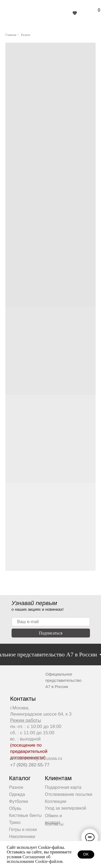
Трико (15, 822)
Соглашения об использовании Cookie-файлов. (35, 859)
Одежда (17, 794)
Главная (11, 35)
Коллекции (56, 801)
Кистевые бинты (25, 815)
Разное (26, 35)
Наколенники (22, 837)
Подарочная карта (63, 787)
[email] (51, 622)
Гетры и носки (23, 829)
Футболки (19, 801)
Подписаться (50, 633)
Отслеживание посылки (69, 794)
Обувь (15, 808)
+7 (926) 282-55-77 (30, 765)
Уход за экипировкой (66, 808)
